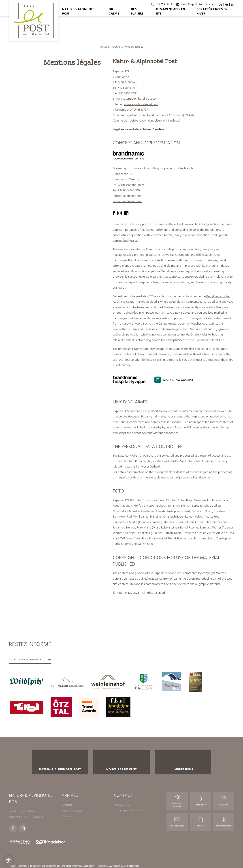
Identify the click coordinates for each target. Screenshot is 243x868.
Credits (117, 47)
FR (226, 5)
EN (232, 5)
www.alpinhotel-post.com (141, 104)
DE (221, 5)
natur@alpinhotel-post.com (140, 99)
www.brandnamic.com (128, 201)
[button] (8, 860)
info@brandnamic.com (128, 196)
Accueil (105, 47)
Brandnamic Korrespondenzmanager (142, 349)
